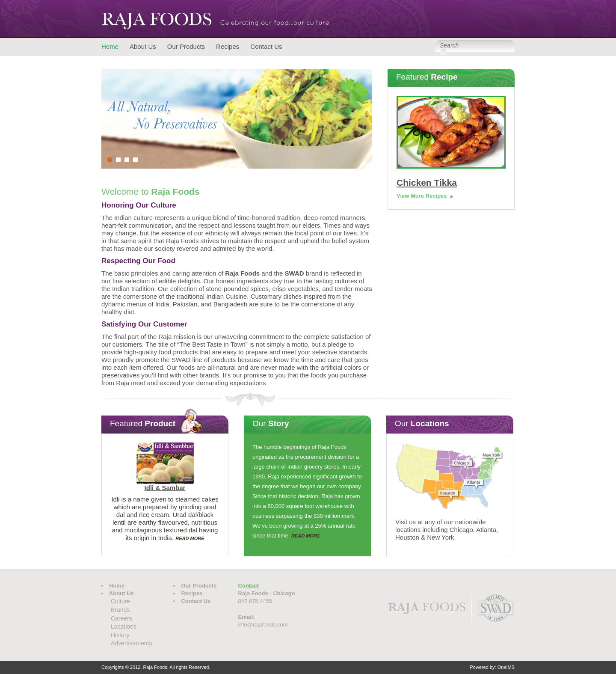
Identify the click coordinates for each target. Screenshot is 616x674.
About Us (143, 46)
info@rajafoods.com (263, 625)
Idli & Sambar (165, 488)
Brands (120, 610)
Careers (121, 618)
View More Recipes (422, 196)
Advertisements (131, 643)
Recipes (228, 46)
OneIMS (506, 667)
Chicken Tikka (427, 183)
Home (110, 46)
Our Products (186, 46)
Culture (120, 601)
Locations (124, 626)
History (120, 635)
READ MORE (190, 538)
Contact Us (266, 46)
